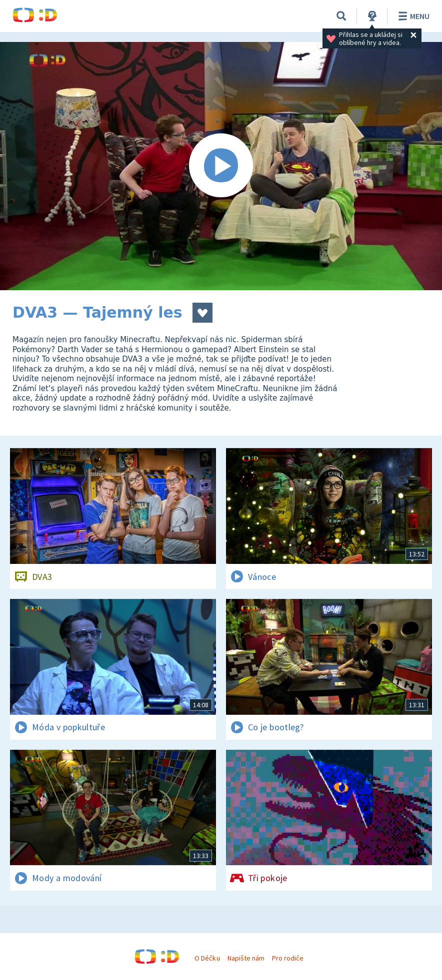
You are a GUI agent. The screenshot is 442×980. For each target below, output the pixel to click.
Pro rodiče (288, 958)
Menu (412, 16)
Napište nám (246, 958)
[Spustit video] (221, 166)
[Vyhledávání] (341, 16)
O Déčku (207, 958)
